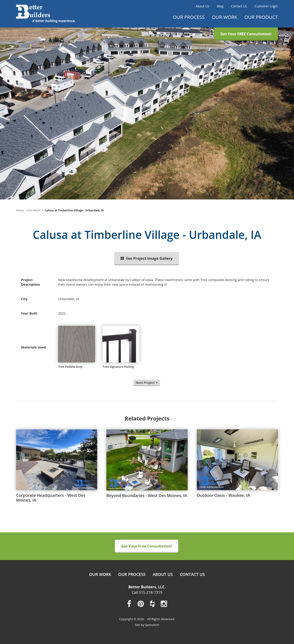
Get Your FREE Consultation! (246, 34)
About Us (202, 6)
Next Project (147, 383)
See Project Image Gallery (147, 258)
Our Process (189, 17)
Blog (220, 6)
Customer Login (266, 6)
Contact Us (239, 6)
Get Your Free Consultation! (147, 546)
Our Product (261, 17)
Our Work (225, 17)
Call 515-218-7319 (147, 592)
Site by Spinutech (147, 625)
